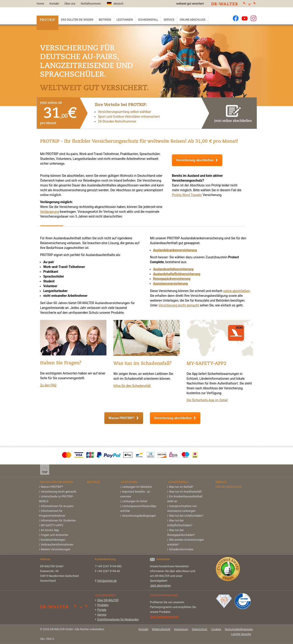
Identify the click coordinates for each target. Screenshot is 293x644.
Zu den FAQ (48, 385)
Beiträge (105, 20)
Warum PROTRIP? (121, 418)
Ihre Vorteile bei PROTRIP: (121, 105)
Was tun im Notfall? (181, 487)
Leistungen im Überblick (137, 487)
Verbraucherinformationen (57, 545)
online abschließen (236, 291)
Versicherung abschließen (195, 160)
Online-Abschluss (193, 20)
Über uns (70, 4)
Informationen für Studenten (58, 521)
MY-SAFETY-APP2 (52, 525)
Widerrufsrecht (161, 629)
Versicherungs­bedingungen (139, 516)
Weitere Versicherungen (56, 549)
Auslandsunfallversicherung (173, 269)
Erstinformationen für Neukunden (118, 619)
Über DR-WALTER (108, 600)
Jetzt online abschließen (233, 113)
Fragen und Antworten (55, 535)
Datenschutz (200, 629)
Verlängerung (50, 212)
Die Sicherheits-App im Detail (207, 400)
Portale (102, 610)
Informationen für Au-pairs (57, 506)
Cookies (216, 629)
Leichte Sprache (241, 634)
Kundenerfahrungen (53, 540)
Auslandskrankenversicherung (175, 250)
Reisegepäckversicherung (172, 279)
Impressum (181, 629)
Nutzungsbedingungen (239, 629)
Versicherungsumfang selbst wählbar (124, 112)
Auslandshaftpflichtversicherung (177, 274)
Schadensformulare (181, 549)
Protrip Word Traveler (187, 195)
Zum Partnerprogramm (164, 617)
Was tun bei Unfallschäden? (186, 516)
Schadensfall (148, 20)
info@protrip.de (107, 581)
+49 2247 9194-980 (109, 566)
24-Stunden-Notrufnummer (117, 121)
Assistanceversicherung (171, 284)
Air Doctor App (50, 530)
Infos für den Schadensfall (132, 386)
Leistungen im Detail (134, 501)
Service (169, 20)
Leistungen (125, 20)
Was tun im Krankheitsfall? (185, 492)
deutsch (115, 4)
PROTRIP (47, 20)
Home (40, 4)
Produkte (103, 605)
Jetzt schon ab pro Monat (58, 113)
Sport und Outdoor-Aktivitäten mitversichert (129, 117)
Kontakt (54, 4)
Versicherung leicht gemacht (179, 305)
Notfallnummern (91, 4)
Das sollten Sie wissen (77, 20)
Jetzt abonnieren (160, 586)
